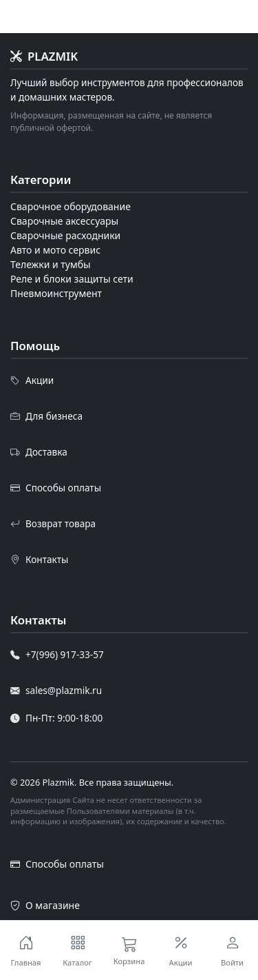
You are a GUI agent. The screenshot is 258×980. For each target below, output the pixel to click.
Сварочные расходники (65, 235)
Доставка (39, 452)
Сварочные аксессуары (64, 221)
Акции (32, 380)
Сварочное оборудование (71, 206)
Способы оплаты (56, 488)
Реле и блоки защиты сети (72, 279)
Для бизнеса (46, 416)
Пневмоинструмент (56, 293)
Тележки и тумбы (51, 264)
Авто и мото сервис (55, 250)
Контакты (39, 560)
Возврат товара (53, 524)
